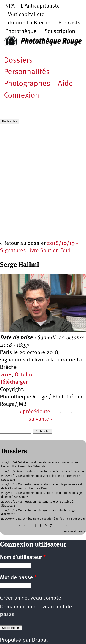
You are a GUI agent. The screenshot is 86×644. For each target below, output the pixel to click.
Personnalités (27, 72)
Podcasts (69, 23)
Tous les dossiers (74, 531)
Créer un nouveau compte (31, 598)
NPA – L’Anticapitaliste (32, 6)
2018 (6, 375)
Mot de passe (18, 578)
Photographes (27, 84)
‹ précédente (35, 412)
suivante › (40, 419)
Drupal (40, 640)
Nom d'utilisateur (23, 558)
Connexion (22, 96)
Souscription (60, 32)
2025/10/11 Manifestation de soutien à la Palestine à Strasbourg (43, 471)
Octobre (24, 375)
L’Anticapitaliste (25, 15)
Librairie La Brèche (28, 23)
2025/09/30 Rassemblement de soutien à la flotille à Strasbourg (43, 519)
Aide (65, 84)
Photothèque (21, 32)
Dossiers (18, 61)
